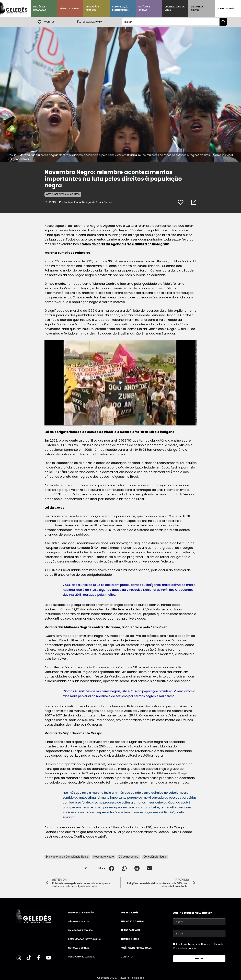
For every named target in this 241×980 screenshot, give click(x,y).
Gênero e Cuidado (70, 8)
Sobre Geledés (226, 8)
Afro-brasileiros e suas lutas (63, 194)
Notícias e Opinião (144, 8)
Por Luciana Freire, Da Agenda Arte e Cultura (86, 202)
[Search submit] (223, 22)
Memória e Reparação (40, 8)
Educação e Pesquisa (93, 8)
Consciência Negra (155, 856)
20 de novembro (129, 856)
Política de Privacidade (136, 948)
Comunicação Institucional (120, 8)
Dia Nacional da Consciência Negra (67, 856)
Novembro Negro (104, 856)
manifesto (94, 676)
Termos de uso (130, 939)
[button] (112, 868)
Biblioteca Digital (197, 8)
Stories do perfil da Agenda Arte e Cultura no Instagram (124, 244)
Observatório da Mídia (175, 8)
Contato (127, 957)
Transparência (130, 930)
